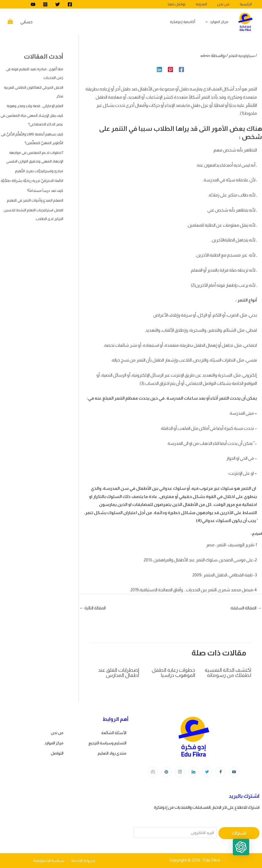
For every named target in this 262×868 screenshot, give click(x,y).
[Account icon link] (26, 22)
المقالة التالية (92, 608)
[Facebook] (70, 4)
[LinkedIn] (193, 772)
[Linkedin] (159, 69)
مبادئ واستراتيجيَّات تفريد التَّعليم (35, 197)
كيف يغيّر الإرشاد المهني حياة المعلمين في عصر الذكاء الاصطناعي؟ (38, 133)
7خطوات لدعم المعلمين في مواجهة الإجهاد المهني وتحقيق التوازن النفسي (32, 178)
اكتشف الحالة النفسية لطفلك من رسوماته (228, 673)
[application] (209, 22)
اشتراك (239, 833)
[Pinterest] (170, 69)
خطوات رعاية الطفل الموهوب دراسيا (173, 673)
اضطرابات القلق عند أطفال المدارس (119, 673)
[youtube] (33, 4)
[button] (246, 852)
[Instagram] (45, 4)
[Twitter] (58, 4)
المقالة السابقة (246, 608)
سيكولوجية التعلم (239, 56)
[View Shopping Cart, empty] (10, 22)
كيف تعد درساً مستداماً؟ (42, 225)
